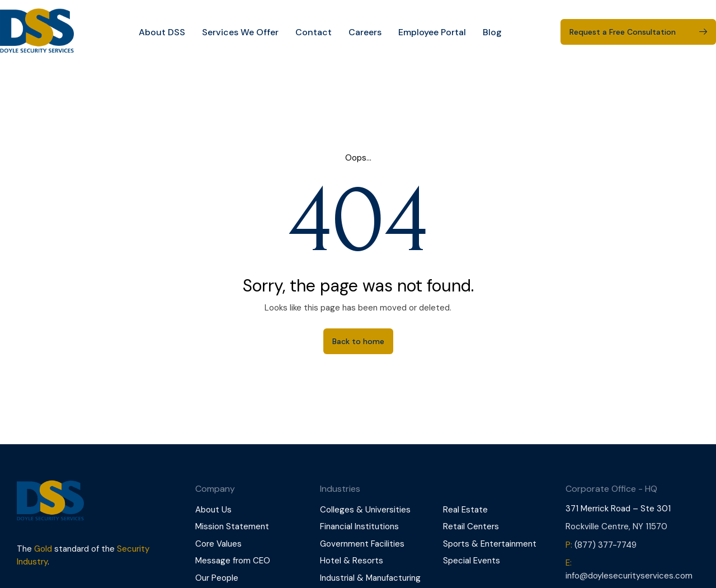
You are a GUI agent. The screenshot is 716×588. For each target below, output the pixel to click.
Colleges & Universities (365, 510)
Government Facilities (362, 544)
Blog (492, 32)
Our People (217, 578)
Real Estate (465, 510)
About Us (213, 510)
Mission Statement (232, 526)
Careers (365, 32)
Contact (314, 32)
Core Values (218, 544)
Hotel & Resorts (352, 561)
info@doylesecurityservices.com (629, 576)
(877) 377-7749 (606, 545)
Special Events (472, 561)
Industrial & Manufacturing (370, 578)
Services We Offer (240, 32)
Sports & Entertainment (490, 544)
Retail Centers (471, 526)
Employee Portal (432, 32)
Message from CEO (233, 561)
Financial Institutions (359, 526)
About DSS (162, 32)
